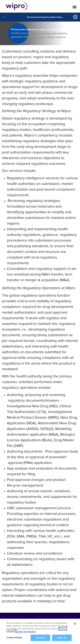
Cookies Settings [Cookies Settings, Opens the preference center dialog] (14, 638)
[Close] (75, 624)
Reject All (62, 638)
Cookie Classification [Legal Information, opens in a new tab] (26, 632)
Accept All (40, 638)
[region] (40, 631)
